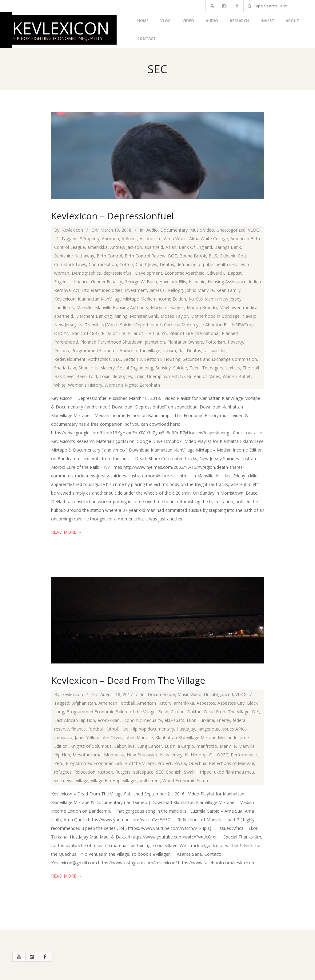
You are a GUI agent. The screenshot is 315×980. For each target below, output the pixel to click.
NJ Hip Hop (196, 755)
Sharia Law (65, 368)
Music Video (202, 230)
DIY (255, 712)
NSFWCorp (243, 325)
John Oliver (111, 737)
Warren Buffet (237, 376)
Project (164, 763)
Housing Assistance (227, 282)
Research (239, 21)
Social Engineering (135, 368)
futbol (112, 729)
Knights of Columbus (91, 746)
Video (188, 21)
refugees (63, 772)
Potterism (215, 342)
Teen (195, 368)
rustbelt (105, 772)
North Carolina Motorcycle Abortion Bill (190, 325)
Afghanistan (84, 703)
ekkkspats (174, 720)
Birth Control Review (145, 256)
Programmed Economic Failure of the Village (116, 351)
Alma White (175, 239)
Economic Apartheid (185, 273)
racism (169, 351)
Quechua (197, 763)
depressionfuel (118, 273)
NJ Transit (89, 325)
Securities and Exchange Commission (220, 359)
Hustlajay (186, 729)
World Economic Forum (186, 781)
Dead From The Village (227, 712)
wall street (150, 781)
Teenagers (213, 368)
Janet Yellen (86, 737)
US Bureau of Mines (200, 376)
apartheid (154, 247)
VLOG (165, 21)
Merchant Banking (94, 316)
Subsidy (163, 368)
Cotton (126, 264)
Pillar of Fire (114, 333)
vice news (64, 781)
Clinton (178, 712)
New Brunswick (142, 755)
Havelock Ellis (173, 282)
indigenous (208, 729)
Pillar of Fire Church (147, 333)
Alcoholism (151, 239)
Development (149, 273)
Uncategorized (231, 230)
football (96, 729)
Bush (163, 712)
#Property (89, 239)
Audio (212, 21)
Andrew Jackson (126, 247)
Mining (121, 316)
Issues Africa (234, 729)
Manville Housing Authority (122, 307)
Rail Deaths (190, 351)
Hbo (124, 729)
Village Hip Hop (106, 781)
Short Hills (88, 368)
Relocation (85, 772)
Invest (267, 21)
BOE (172, 256)
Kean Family (228, 290)
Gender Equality (107, 282)
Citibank (227, 256)
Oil (212, 755)
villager (130, 781)
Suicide (180, 368)
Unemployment (162, 376)
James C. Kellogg (166, 290)
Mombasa (114, 755)
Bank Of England (195, 247)
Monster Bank (144, 316)
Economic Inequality (142, 720)
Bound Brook (193, 256)
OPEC (223, 755)
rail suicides (215, 351)
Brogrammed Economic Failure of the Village (111, 712)
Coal (242, 256)
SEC (117, 359)
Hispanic (197, 282)
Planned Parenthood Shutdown (111, 342)
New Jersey (65, 325)
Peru (59, 763)
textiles (233, 368)
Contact (146, 39)
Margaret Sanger (167, 307)
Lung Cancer (150, 746)
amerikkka (98, 247)
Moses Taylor (174, 316)
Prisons (62, 351)
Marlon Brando (202, 307)
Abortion (110, 239)
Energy (223, 720)
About (292, 21)
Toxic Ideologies (116, 376)
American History (154, 703)
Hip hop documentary (153, 729)
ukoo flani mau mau (234, 772)
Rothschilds (99, 359)
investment (136, 290)
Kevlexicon (61, 28)
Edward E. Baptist (224, 273)
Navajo (249, 316)
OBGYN (62, 333)
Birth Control (109, 256)
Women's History (85, 385)
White (60, 385)
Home (143, 21)
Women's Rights (121, 385)
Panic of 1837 (86, 333)
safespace (143, 772)
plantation (155, 342)
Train (140, 376)
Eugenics (63, 282)
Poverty (235, 342)
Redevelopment (70, 359)
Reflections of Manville (231, 763)
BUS (213, 256)
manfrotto (207, 746)
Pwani (180, 763)
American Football (117, 703)
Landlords (64, 307)
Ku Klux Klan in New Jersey (215, 299)
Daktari (194, 712)
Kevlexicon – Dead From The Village (128, 680)
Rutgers (123, 772)
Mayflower (230, 307)
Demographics (86, 273)
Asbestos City (231, 703)
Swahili (191, 772)
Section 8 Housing (162, 359)
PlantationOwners (185, 342)
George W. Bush (141, 282)
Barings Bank (228, 247)
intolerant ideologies (102, 290)
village (82, 781)
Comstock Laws (70, 264)
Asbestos (206, 703)
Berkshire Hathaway (74, 256)
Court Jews (146, 264)
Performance (244, 755)
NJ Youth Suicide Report (125, 325)
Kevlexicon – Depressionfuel (112, 216)
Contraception (103, 264)
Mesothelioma (87, 755)
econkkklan (109, 720)
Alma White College (209, 239)
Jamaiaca (63, 737)
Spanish (174, 772)
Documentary (174, 230)
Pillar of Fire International (194, 333)
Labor (120, 746)
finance (81, 282)
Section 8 (133, 359)
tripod (206, 772)
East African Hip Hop (75, 720)
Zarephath (150, 385)
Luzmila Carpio (179, 746)
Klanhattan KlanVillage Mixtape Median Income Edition (132, 299)
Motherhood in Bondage (215, 316)
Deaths (167, 264)
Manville (84, 307)
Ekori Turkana (200, 720)
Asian (171, 247)
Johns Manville (199, 290)
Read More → (66, 532)
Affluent (129, 239)
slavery (108, 368)
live (132, 746)
